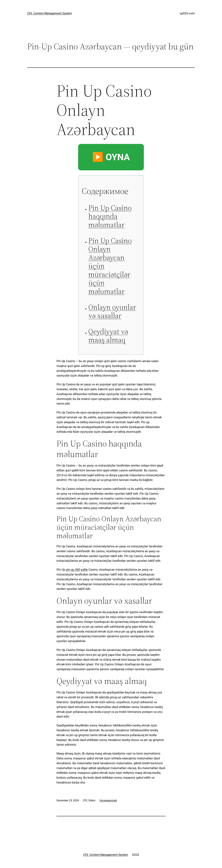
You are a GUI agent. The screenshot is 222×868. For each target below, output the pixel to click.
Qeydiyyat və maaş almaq (108, 336)
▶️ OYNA (111, 157)
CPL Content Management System (50, 13)
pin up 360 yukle (77, 570)
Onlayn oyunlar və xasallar (112, 311)
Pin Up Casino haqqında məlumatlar (110, 216)
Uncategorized (108, 800)
